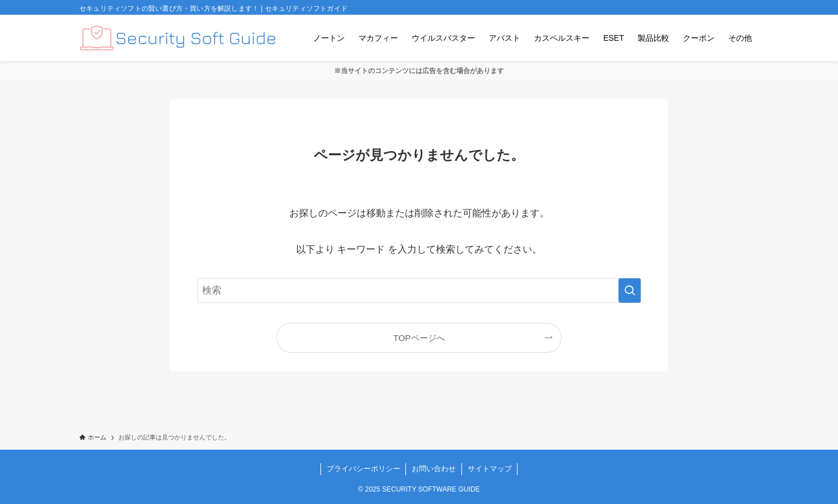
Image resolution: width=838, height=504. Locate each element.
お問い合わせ (434, 469)
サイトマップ (490, 469)
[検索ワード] (419, 291)
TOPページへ (419, 338)
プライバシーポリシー (364, 469)
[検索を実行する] (630, 291)
